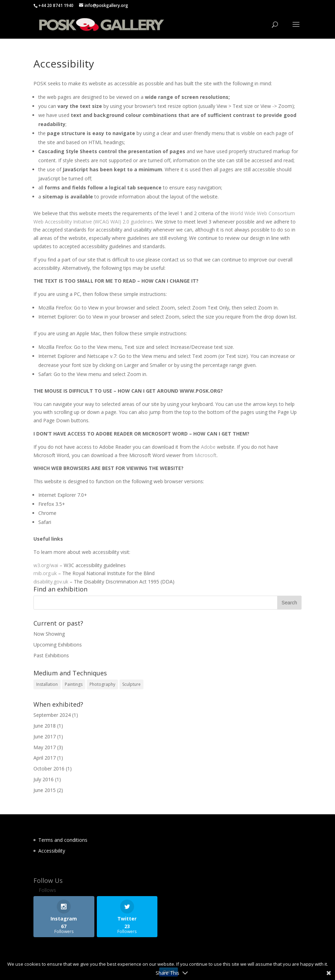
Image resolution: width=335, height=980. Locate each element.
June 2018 (45, 726)
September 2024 (52, 715)
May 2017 (45, 747)
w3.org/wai (46, 565)
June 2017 (45, 736)
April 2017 (45, 758)
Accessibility (52, 851)
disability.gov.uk (51, 582)
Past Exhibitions (51, 655)
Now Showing (49, 634)
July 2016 (44, 779)
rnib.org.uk (45, 573)
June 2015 (45, 790)
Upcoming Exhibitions (58, 645)
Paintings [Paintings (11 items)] (74, 684)
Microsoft (206, 455)
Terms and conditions (63, 840)
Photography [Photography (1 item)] (102, 684)
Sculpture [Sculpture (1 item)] (131, 684)
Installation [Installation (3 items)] (47, 684)
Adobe (208, 447)
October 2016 (49, 769)
